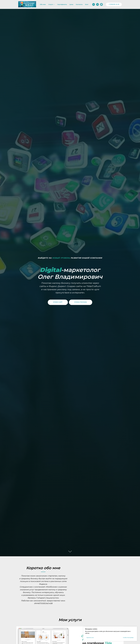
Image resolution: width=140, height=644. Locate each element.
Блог (87, 4)
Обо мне (43, 4)
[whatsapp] (101, 4)
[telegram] (97, 4)
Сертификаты (62, 4)
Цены (71, 4)
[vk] (94, 4)
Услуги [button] (51, 4)
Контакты (79, 4)
